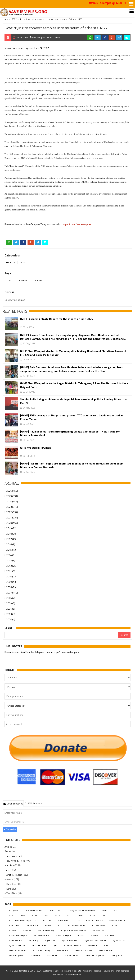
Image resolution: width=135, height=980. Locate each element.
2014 (46, 915)
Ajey (55, 945)
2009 (23, 915)
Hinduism (11, 263)
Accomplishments (76, 925)
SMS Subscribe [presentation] (34, 803)
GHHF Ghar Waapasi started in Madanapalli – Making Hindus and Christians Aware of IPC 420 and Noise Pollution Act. (73, 353)
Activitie (12, 930)
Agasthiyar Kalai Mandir (95, 940)
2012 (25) (11, 566)
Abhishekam (33, 925)
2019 (92, 915)
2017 (69, 915)
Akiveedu (92, 945)
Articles (8, 847)
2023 (104, 915)
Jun (22, 19)
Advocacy (33, 940)
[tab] (13, 803)
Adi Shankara (98, 930)
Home (5, 19)
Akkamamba (62, 950)
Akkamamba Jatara (83, 950)
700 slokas (63, 920)
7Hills (77, 920)
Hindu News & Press (15, 861)
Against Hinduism (70, 940)
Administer (110, 935)
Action (115, 925)
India (7, 870)
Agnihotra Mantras (17, 945)
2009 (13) (11, 582)
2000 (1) (11, 619)
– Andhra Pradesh (14, 875)
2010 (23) (11, 576)
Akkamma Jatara (106, 950)
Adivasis (94, 935)
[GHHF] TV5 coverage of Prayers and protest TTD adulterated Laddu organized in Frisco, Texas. (71, 417)
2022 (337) (12, 512)
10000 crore (55, 910)
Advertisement (15, 940)
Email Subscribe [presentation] (13, 804)
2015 (57, 915)
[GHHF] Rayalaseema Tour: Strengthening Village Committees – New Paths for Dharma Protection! (70, 433)
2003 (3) (11, 614)
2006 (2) (11, 598)
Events (8, 851)
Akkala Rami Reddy (18, 950)
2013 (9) (11, 560)
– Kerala (9, 889)
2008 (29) (11, 587)
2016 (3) (11, 544)
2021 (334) (12, 517)
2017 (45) (11, 539)
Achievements (98, 925)
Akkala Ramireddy (42, 950)
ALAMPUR (35, 955)
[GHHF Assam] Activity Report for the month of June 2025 (57, 319)
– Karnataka (11, 884)
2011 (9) (11, 571)
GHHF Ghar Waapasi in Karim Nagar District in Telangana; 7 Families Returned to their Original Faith (74, 385)
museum (23, 280)
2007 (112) (12, 593)
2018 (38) (11, 534)
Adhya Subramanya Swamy (73, 930)
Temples (38, 280)
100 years (13, 910)
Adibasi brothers (42, 935)
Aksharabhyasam (16, 955)
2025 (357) (12, 496)
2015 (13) (11, 550)
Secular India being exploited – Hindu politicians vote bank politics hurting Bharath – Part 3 (73, 401)
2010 (34, 915)
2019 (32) (11, 528)
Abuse (48, 925)
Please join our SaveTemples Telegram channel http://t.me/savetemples (42, 652)
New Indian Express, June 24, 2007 (31, 48)
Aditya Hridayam (63, 935)
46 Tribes (47, 920)
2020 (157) (12, 523)
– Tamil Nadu (11, 893)
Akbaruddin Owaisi (73, 945)
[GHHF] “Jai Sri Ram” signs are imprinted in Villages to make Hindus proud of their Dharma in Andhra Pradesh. (71, 465)
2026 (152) (12, 491)
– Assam (9, 879)
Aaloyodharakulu (117, 920)
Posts (23, 263)
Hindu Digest (11, 856)
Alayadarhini (52, 955)
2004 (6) (11, 609)
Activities (27, 930)
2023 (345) (12, 507)
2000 (105, 910)
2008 (11, 915)
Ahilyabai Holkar (39, 945)
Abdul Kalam (14, 925)
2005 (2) (11, 603)
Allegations (117, 955)
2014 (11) (11, 555)
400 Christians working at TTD (22, 920)
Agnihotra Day (119, 940)
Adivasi (81, 935)
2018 (81, 915)
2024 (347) (12, 501)
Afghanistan (50, 940)
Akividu (107, 945)
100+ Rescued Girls (33, 910)
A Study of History (94, 920)
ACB (60, 925)
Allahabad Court (72, 955)
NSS (11, 280)
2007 (14, 19)
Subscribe (10, 829)
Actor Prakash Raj (46, 930)
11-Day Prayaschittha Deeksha (81, 910)
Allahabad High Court (96, 955)
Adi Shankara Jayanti (18, 935)
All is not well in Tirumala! (36, 448)
